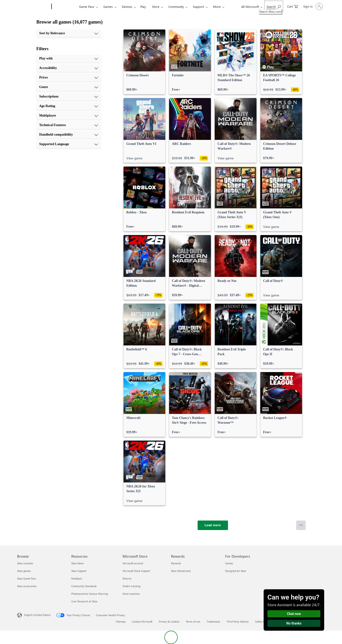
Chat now (294, 614)
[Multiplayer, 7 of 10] (69, 116)
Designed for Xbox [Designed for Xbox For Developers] (236, 571)
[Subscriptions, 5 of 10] (69, 97)
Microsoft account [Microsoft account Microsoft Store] (133, 563)
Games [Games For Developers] (229, 563)
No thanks (294, 623)
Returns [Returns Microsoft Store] (127, 578)
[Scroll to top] (301, 525)
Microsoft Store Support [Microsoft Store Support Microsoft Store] (136, 571)
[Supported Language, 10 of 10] (69, 144)
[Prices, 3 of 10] (69, 78)
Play (143, 7)
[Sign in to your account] (313, 6)
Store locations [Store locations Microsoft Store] (131, 594)
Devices (127, 7)
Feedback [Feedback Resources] (77, 578)
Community (176, 7)
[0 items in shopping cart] (293, 6)
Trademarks (213, 622)
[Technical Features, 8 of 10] (69, 125)
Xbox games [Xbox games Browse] (24, 571)
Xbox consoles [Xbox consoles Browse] (25, 563)
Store (156, 7)
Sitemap (121, 622)
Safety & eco (262, 622)
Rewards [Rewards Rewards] (176, 563)
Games (108, 7)
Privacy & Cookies (169, 622)
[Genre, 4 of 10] (69, 87)
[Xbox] (65, 7)
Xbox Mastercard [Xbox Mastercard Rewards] (181, 571)
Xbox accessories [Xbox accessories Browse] (27, 586)
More (217, 7)
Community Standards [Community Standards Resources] (84, 586)
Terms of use (193, 622)
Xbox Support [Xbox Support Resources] (79, 571)
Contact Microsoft (142, 622)
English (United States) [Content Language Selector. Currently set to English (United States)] (37, 615)
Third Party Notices (238, 622)
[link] (144, 62)
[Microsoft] (33, 7)
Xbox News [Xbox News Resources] (78, 563)
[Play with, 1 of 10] (69, 59)
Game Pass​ (87, 7)
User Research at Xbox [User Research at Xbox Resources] (84, 601)
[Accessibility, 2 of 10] (69, 68)
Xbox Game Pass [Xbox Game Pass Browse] (27, 578)
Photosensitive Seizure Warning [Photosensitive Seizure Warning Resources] (90, 594)
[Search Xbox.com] (274, 6)
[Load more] (213, 525)
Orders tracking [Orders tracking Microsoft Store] (131, 586)
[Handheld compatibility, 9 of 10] (69, 135)
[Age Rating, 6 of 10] (69, 106)
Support (198, 7)
